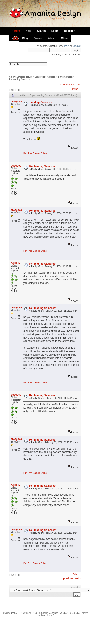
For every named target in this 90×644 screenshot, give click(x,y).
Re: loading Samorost (43, 166)
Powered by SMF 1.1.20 (14, 613)
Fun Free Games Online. (35, 153)
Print (75, 89)
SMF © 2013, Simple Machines (43, 613)
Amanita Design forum (21, 77)
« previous (66, 84)
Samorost (40, 77)
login (67, 46)
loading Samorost (22, 79)
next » (76, 84)
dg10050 (16, 166)
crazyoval (17, 102)
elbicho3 (50, 615)
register (76, 46)
